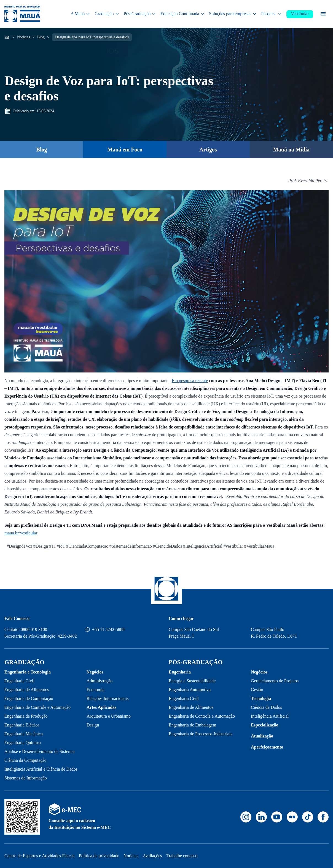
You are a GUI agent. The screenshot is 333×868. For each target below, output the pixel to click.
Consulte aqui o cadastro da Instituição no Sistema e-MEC (80, 824)
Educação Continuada (182, 14)
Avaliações (152, 856)
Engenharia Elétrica (22, 725)
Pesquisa (272, 14)
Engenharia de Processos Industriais (201, 734)
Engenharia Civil (19, 681)
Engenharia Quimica (23, 743)
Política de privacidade (99, 856)
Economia (96, 690)
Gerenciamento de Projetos (275, 681)
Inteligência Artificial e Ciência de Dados (41, 769)
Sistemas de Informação (26, 778)
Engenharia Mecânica (24, 734)
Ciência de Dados (266, 707)
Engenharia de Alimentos (27, 690)
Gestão (257, 690)
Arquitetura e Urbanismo (109, 716)
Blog (41, 37)
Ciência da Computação (25, 760)
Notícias (24, 37)
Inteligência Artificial (270, 716)
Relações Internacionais (108, 698)
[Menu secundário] (323, 14)
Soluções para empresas (233, 14)
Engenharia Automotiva (190, 690)
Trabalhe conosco (182, 856)
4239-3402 (67, 636)
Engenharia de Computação (29, 698)
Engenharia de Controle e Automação (37, 707)
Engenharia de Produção (26, 716)
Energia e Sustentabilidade (192, 681)
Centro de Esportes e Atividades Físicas (39, 856)
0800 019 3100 (34, 629)
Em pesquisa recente (190, 381)
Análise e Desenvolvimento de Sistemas (40, 751)
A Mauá (80, 14)
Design (93, 725)
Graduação (107, 14)
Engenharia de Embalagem (192, 725)
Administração (100, 681)
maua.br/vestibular (21, 533)
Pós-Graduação (140, 14)
